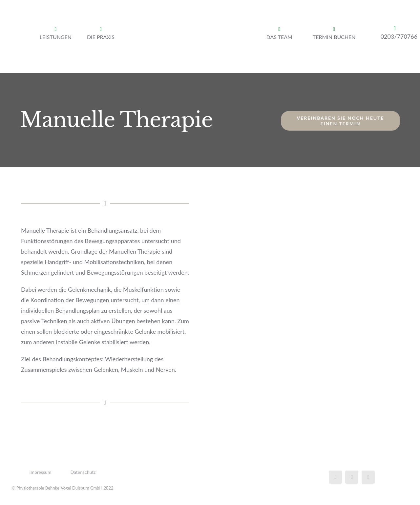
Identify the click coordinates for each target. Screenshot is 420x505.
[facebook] (335, 477)
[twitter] (352, 477)
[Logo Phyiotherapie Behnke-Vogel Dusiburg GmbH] (197, 10)
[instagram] (368, 477)
